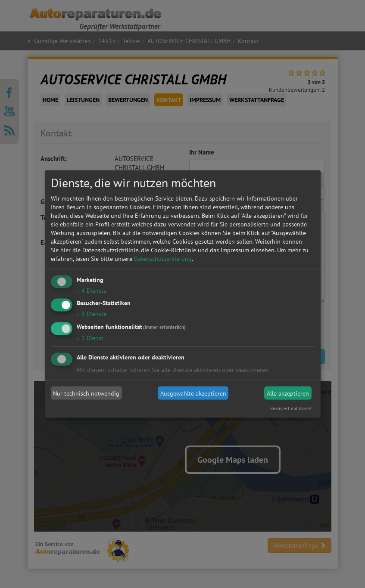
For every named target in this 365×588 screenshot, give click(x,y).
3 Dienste (92, 314)
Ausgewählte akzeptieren (193, 393)
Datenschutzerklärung (163, 258)
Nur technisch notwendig (86, 393)
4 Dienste (92, 290)
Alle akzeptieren (288, 393)
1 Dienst (90, 338)
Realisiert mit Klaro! (291, 409)
